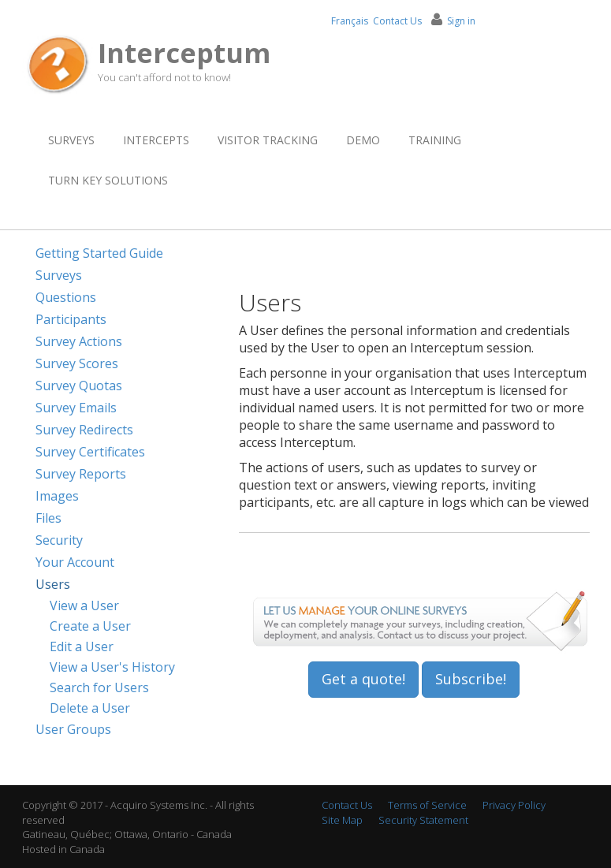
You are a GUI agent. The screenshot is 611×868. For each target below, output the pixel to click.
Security (59, 540)
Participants (71, 319)
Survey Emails (76, 408)
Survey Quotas (79, 386)
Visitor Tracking (268, 140)
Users (53, 584)
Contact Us (397, 21)
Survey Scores (77, 363)
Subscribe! (471, 679)
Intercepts (156, 140)
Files (48, 518)
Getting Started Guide (99, 253)
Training (435, 140)
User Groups (73, 729)
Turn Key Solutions (108, 180)
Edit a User (82, 646)
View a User (84, 605)
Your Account (75, 562)
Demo (363, 140)
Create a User (90, 626)
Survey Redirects (84, 430)
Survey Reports (81, 474)
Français (350, 21)
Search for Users (99, 687)
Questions (66, 297)
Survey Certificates (90, 452)
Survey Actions (79, 341)
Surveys (71, 140)
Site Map (342, 820)
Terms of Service (427, 805)
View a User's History (112, 667)
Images (57, 496)
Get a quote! (363, 679)
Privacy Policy (514, 805)
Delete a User (90, 708)
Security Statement (423, 820)
